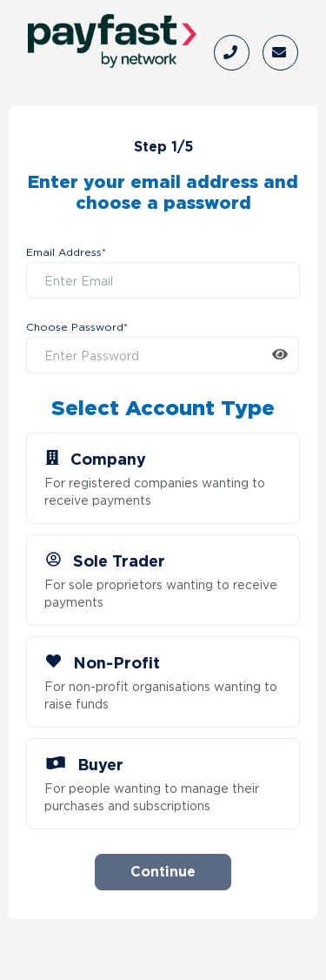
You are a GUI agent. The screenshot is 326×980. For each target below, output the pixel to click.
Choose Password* (77, 328)
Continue (163, 872)
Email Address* (66, 253)
